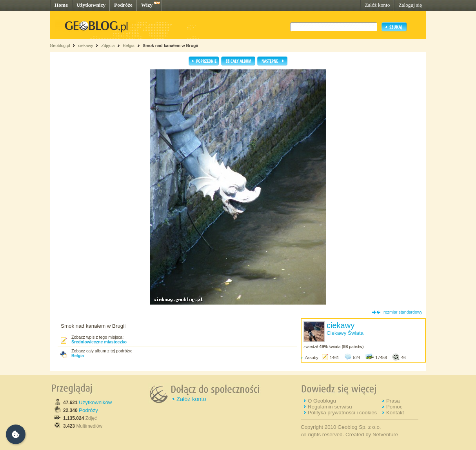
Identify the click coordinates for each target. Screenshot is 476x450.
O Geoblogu (322, 401)
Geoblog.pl (60, 45)
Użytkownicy (91, 5)
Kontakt (395, 413)
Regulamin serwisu (330, 407)
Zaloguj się (410, 5)
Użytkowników (95, 402)
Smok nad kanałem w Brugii (171, 45)
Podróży (88, 410)
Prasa (393, 401)
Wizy (147, 5)
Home (61, 5)
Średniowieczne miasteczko (99, 342)
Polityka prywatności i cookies (342, 413)
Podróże (123, 5)
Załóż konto (377, 5)
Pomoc (394, 407)
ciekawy (85, 45)
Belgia (129, 45)
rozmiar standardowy (403, 312)
